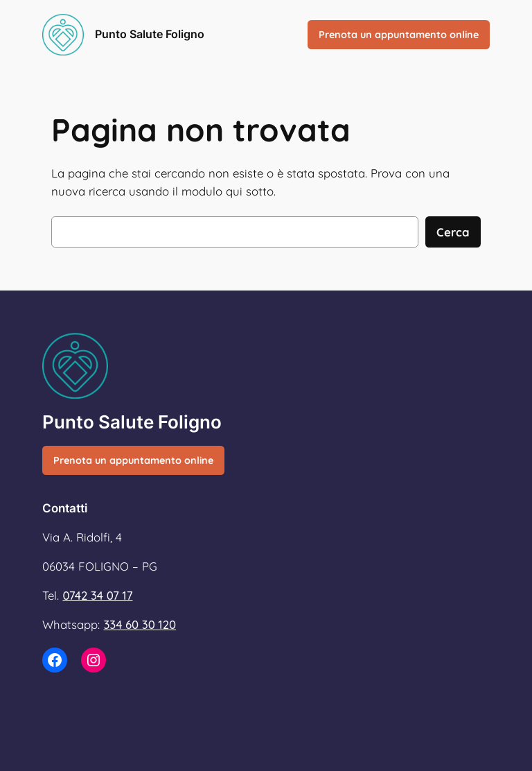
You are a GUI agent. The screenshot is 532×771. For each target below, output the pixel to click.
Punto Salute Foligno (150, 34)
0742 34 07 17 (97, 595)
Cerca (453, 232)
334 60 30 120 (140, 624)
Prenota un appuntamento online (399, 35)
